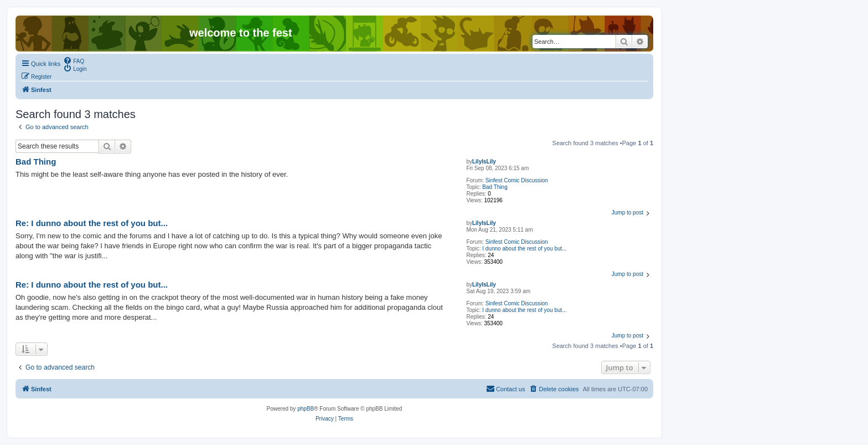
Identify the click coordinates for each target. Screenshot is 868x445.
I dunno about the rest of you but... (524, 249)
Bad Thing (495, 187)
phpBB (306, 409)
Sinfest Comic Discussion (517, 180)
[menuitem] (74, 60)
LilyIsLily (484, 162)
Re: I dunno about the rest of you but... (92, 223)
